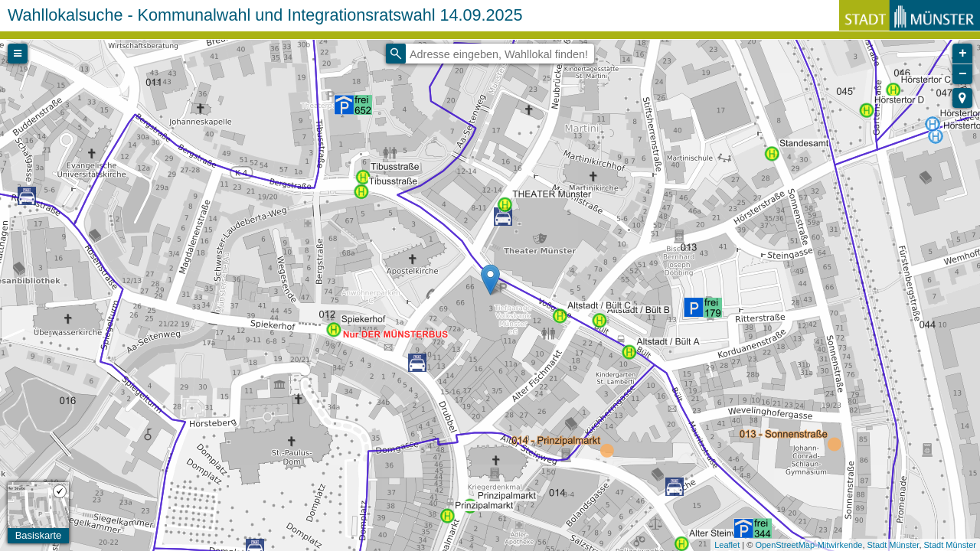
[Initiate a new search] (396, 54)
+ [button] (963, 54)
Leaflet (727, 545)
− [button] (963, 74)
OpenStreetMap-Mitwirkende (808, 545)
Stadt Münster (893, 545)
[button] (962, 98)
